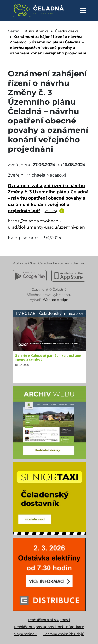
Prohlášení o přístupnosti (49, 620)
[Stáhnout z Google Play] (30, 276)
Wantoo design (56, 300)
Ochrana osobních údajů (64, 634)
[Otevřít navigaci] (83, 10)
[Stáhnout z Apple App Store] (68, 276)
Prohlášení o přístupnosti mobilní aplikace (49, 627)
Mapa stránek (25, 634)
